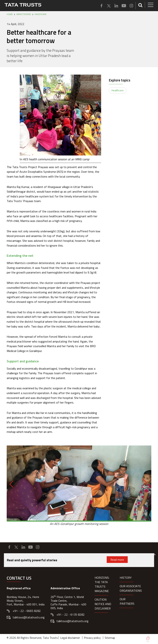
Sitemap (110, 638)
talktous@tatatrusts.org (29, 617)
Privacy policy (92, 638)
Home (10, 14)
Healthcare (41, 14)
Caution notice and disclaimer (103, 604)
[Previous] (13, 484)
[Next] (143, 482)
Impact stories (24, 14)
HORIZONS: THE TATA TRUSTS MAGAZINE (102, 584)
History (126, 578)
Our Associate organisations (131, 588)
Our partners (127, 601)
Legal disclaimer (70, 638)
